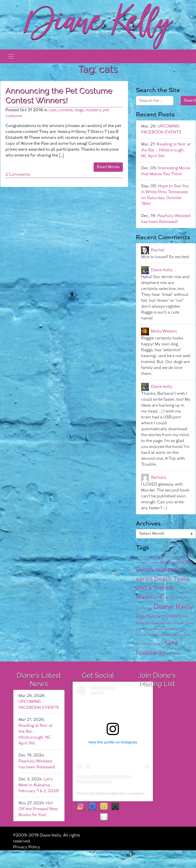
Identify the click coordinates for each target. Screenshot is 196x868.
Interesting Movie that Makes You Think (166, 171)
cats (52, 110)
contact (104, 817)
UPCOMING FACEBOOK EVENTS (161, 129)
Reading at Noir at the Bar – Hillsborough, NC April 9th (166, 150)
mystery (93, 110)
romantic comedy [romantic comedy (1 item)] (160, 635)
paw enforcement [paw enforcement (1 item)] (170, 629)
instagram (81, 807)
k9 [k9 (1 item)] (163, 623)
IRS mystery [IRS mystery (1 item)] (153, 623)
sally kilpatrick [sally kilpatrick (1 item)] (181, 635)
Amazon (115, 807)
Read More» (108, 167)
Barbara (159, 477)
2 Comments (18, 175)
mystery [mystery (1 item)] (152, 629)
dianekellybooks (112, 793)
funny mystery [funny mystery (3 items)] (164, 616)
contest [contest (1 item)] (154, 563)
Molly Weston (164, 331)
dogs (79, 110)
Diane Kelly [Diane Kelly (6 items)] (173, 607)
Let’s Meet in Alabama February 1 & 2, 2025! (39, 785)
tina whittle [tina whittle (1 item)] (173, 654)
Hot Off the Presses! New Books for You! (38, 809)
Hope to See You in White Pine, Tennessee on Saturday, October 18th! (165, 195)
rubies (92, 817)
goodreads (104, 807)
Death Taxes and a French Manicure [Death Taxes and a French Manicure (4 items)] (163, 588)
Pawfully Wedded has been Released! (166, 219)
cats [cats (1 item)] (177, 557)
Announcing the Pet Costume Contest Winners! (59, 95)
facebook (92, 807)
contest (65, 110)
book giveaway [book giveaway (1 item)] (163, 557)
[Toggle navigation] (11, 56)
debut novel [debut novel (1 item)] (171, 598)
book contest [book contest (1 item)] (144, 557)
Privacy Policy (27, 847)
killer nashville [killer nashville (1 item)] (175, 623)
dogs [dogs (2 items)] (141, 616)
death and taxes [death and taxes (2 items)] (176, 562)
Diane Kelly (162, 270)
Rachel (158, 250)
